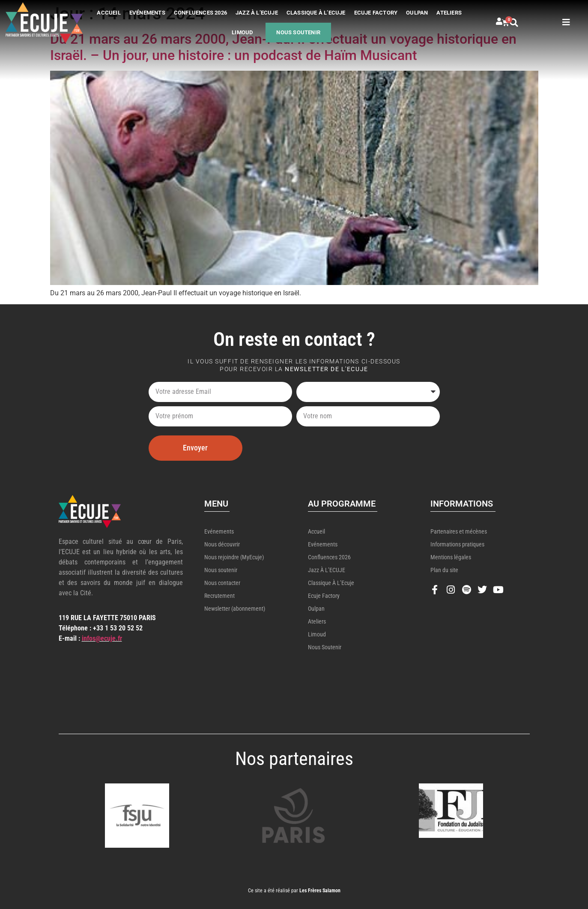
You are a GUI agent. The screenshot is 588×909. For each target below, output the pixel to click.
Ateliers (449, 13)
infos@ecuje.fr (102, 638)
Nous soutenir (298, 32)
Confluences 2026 (200, 13)
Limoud (242, 32)
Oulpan (417, 13)
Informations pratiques (457, 544)
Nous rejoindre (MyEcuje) (234, 557)
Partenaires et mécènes (459, 531)
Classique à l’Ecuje (316, 13)
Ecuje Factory (376, 13)
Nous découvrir (222, 544)
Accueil (109, 13)
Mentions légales (451, 557)
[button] (523, 23)
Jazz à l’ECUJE (257, 13)
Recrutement (219, 596)
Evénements (147, 13)
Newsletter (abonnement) (235, 609)
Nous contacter (222, 583)
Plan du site (444, 570)
